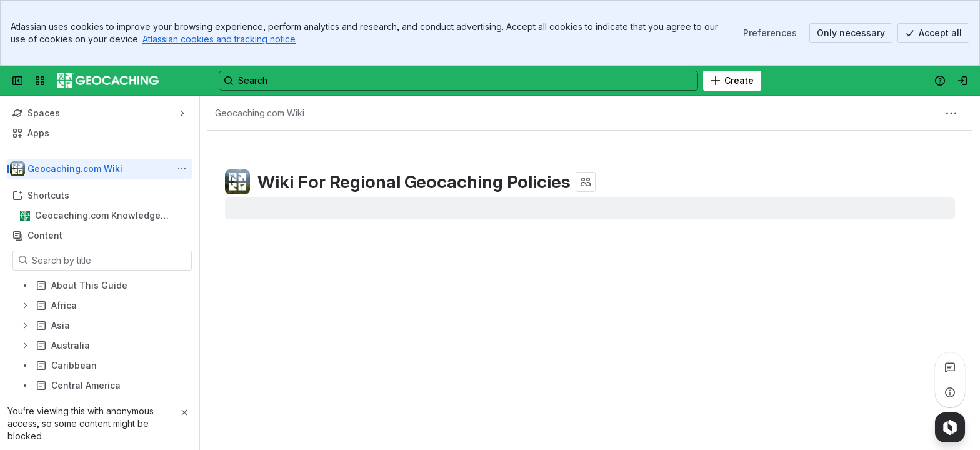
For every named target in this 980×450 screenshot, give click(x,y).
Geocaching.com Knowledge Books (98, 216)
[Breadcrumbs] (260, 113)
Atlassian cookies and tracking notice (219, 39)
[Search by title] (110, 261)
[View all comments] (950, 367)
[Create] (732, 81)
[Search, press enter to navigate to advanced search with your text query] (458, 81)
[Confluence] (108, 81)
